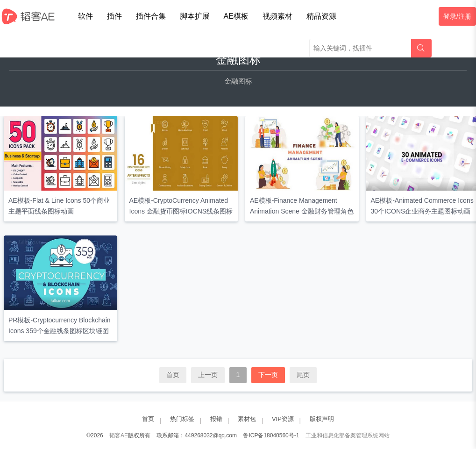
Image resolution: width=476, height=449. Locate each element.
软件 (85, 16)
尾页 (303, 375)
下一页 (268, 375)
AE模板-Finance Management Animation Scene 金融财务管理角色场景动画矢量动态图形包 (302, 211)
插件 (114, 16)
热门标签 (182, 419)
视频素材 (277, 16)
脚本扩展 (195, 16)
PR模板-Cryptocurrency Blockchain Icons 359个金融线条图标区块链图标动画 (60, 331)
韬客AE (119, 435)
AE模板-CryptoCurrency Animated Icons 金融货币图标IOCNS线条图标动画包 (181, 211)
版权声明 (322, 419)
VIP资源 (283, 419)
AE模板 (236, 16)
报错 (216, 419)
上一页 (208, 375)
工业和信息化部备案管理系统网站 (348, 435)
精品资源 (321, 16)
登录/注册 (457, 16)
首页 (173, 375)
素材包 (247, 419)
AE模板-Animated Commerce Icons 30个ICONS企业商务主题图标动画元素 (422, 211)
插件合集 (151, 16)
